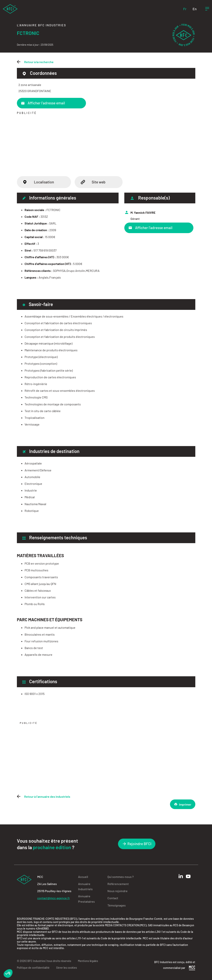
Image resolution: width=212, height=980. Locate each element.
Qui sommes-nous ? (121, 877)
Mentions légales (88, 961)
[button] (8, 973)
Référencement (118, 884)
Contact (113, 898)
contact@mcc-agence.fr (54, 898)
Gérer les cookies (67, 968)
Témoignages (117, 905)
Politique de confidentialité (33, 968)
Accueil (83, 877)
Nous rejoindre (118, 891)
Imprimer (183, 804)
